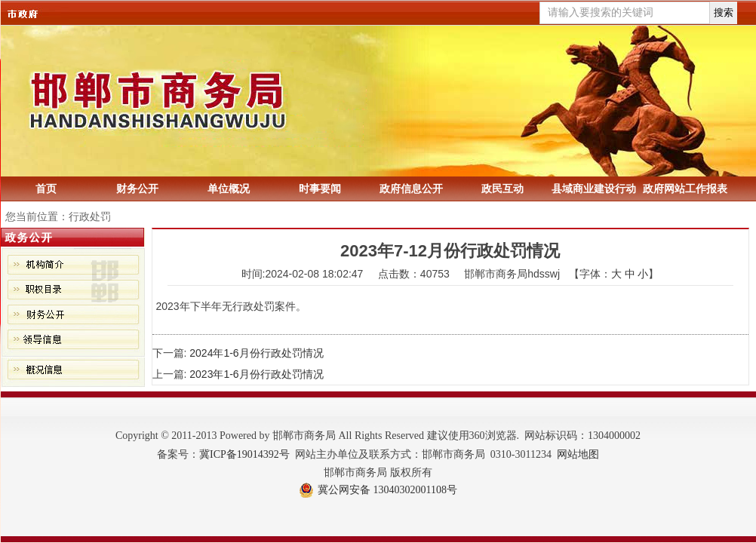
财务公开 (137, 189)
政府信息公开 (411, 189)
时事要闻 (320, 189)
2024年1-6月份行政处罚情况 (256, 353)
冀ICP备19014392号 (244, 454)
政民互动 (502, 189)
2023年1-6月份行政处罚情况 (256, 374)
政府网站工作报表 (685, 189)
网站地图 (578, 454)
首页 (46, 189)
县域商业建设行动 (594, 189)
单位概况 (229, 189)
